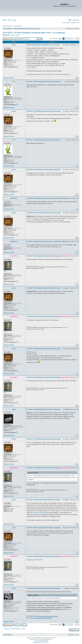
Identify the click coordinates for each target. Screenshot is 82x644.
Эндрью (14, 500)
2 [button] (66, 39)
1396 (11, 204)
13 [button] (76, 39)
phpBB (37, 638)
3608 (11, 600)
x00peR (14, 409)
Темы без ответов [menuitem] (7, 26)
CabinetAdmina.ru (48, 639)
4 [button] (70, 39)
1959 (11, 97)
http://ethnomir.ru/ (32, 352)
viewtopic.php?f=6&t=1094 (34, 560)
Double (14, 588)
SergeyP (13, 35)
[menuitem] (5, 20)
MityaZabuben (14, 198)
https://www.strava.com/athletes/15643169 (41, 618)
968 (11, 505)
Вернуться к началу (9, 78)
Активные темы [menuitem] (18, 26)
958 (11, 424)
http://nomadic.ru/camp (37, 513)
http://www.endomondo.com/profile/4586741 (47, 616)
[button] (60, 39)
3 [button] (68, 39)
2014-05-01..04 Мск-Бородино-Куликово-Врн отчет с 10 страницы (34, 33)
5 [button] (72, 39)
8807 (11, 59)
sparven (18, 35)
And (14, 82)
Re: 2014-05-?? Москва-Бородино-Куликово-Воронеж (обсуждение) (43, 82)
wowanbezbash (14, 256)
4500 (11, 273)
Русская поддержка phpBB (41, 641)
